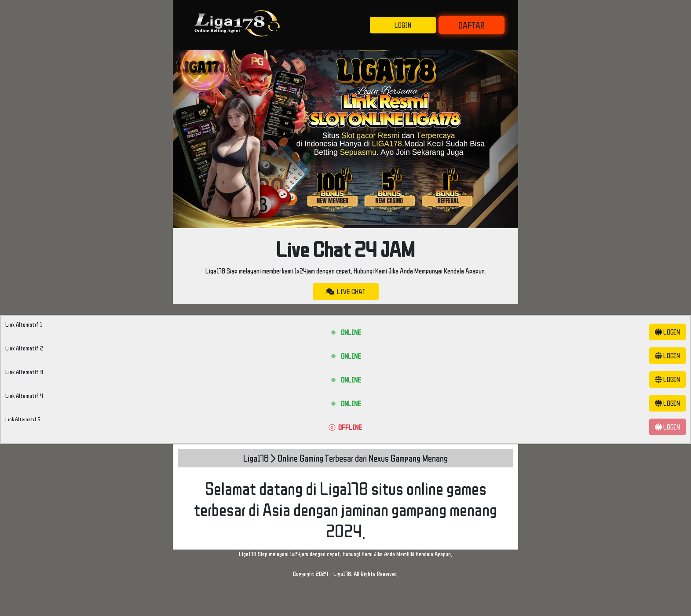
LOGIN (403, 25)
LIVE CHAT (346, 292)
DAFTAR (472, 25)
